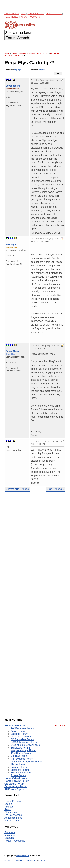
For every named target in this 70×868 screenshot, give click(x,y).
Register (9, 807)
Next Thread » (55, 489)
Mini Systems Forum (22, 759)
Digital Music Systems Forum (26, 762)
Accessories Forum (16, 786)
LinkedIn (9, 838)
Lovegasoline (13, 86)
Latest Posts (12, 14)
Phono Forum (18, 764)
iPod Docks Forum (21, 753)
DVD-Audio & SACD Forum (26, 745)
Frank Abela (12, 351)
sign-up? (18, 70)
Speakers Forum (20, 770)
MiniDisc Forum (19, 756)
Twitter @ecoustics (15, 841)
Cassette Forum (19, 734)
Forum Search (17, 38)
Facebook (10, 832)
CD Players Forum (21, 737)
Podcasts (34, 17)
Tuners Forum (18, 775)
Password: (42, 71)
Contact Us (20, 860)
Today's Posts (58, 726)
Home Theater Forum (17, 781)
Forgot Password (14, 801)
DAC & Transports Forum (24, 742)
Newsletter (32, 860)
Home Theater (54, 14)
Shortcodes (11, 812)
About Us (9, 860)
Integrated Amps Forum (23, 750)
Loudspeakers (36, 14)
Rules (8, 809)
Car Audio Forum (14, 784)
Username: (17, 71)
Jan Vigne (11, 244)
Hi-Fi (23, 14)
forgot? (42, 70)
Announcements (13, 818)
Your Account (12, 821)
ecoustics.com (23, 856)
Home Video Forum (16, 778)
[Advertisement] (35, 605)
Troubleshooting (13, 815)
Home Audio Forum (16, 726)
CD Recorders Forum (22, 739)
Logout (8, 804)
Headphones (11, 17)
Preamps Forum (19, 767)
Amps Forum (18, 731)
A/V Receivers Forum (22, 728)
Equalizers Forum (20, 748)
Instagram (10, 835)
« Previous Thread (17, 489)
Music (24, 17)
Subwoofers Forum (21, 773)
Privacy (42, 860)
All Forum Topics (14, 789)
